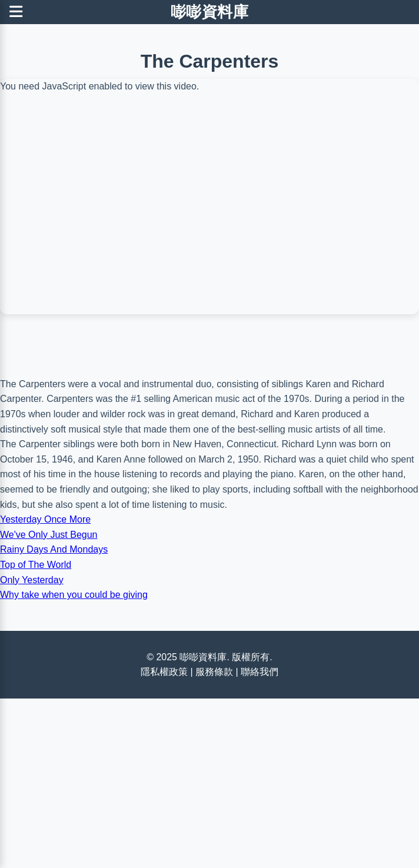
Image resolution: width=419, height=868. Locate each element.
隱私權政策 (164, 672)
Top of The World (36, 565)
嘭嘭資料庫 (210, 12)
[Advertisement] (209, 288)
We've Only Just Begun (49, 535)
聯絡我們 (260, 672)
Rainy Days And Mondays (54, 549)
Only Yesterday (32, 580)
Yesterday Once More (45, 519)
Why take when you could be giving (74, 595)
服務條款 (214, 672)
